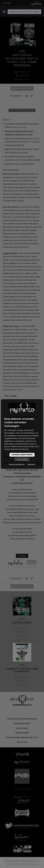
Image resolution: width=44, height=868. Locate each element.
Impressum (31, 464)
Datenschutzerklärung (17, 464)
